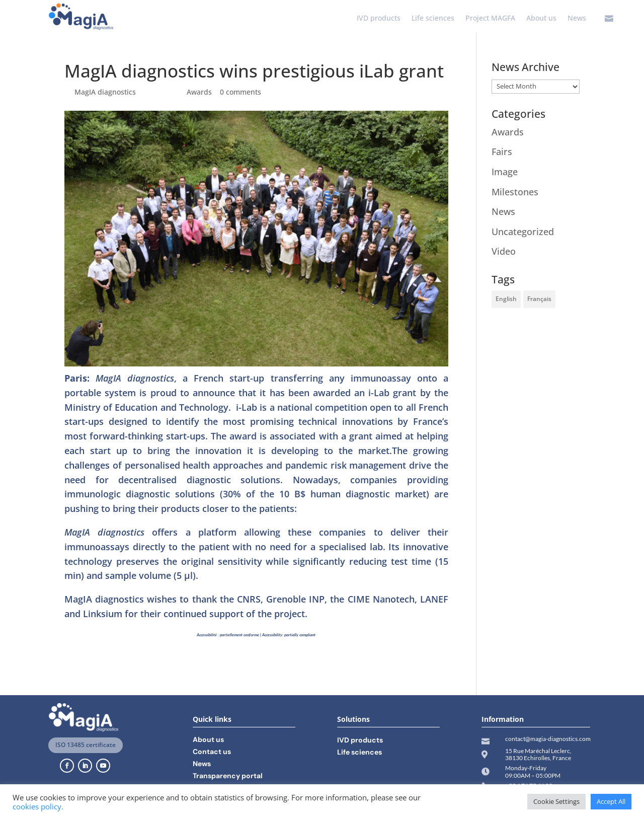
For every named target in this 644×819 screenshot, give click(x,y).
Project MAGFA (490, 19)
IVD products (379, 19)
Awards (199, 92)
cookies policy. (38, 806)
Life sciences (433, 19)
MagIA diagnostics (105, 92)
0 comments (240, 92)
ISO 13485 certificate (86, 745)
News (577, 19)
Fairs (502, 152)
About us (541, 19)
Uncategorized (523, 232)
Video (504, 251)
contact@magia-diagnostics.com (548, 739)
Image (505, 172)
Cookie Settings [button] (556, 801)
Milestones (515, 192)
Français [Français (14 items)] (539, 299)
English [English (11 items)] (506, 299)
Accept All (611, 801)
